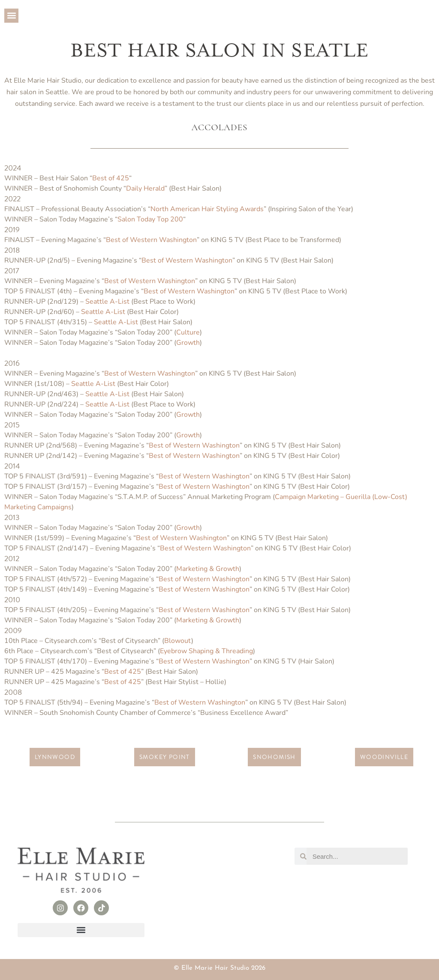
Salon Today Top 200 (150, 219)
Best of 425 (111, 178)
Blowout (178, 641)
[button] (11, 16)
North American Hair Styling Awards (207, 209)
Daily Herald (145, 188)
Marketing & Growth (208, 569)
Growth (188, 343)
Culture (188, 332)
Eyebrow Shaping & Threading (206, 651)
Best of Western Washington (151, 240)
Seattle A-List (107, 302)
